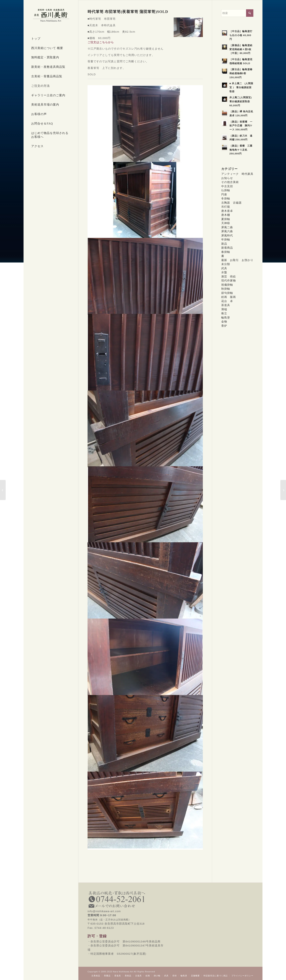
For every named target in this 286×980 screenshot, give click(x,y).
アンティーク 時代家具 (237, 174)
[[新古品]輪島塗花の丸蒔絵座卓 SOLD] (3, 490)
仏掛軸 (226, 190)
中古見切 (227, 186)
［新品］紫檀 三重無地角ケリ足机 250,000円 (241, 150)
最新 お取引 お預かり (237, 260)
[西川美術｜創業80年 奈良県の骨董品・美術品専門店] (51, 15)
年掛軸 (226, 239)
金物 (224, 321)
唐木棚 (226, 215)
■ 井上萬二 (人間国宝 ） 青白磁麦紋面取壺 (241, 87)
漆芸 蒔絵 (229, 276)
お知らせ (227, 178)
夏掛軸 (226, 219)
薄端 (224, 309)
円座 (224, 194)
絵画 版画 (229, 297)
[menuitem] (51, 39)
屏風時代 (227, 235)
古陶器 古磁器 (231, 203)
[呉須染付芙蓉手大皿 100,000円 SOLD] (283, 490)
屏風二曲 (227, 227)
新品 (224, 244)
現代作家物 (229, 280)
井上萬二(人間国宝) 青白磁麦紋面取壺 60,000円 (241, 101)
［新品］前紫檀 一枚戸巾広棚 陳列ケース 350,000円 (241, 126)
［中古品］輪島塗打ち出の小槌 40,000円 (241, 35)
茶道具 (226, 305)
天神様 (226, 223)
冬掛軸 (226, 198)
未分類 (226, 264)
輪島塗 (226, 317)
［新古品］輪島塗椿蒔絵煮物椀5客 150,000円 (241, 73)
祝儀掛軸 (227, 285)
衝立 (224, 313)
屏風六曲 (227, 231)
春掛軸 (226, 252)
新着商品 (227, 248)
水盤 (224, 272)
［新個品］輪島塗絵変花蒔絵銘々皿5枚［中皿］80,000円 (241, 49)
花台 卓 (227, 301)
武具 (224, 268)
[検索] (237, 13)
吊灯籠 (226, 207)
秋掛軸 (226, 289)
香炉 (224, 326)
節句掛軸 (227, 293)
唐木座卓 (227, 211)
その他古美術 (230, 182)
